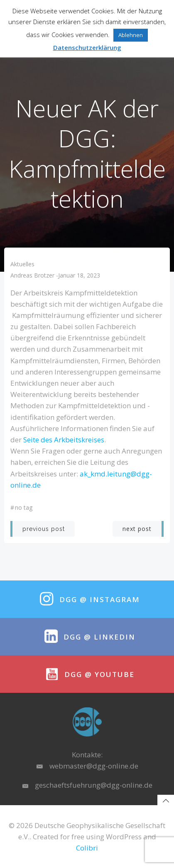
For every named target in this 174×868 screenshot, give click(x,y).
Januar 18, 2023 (79, 275)
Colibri (87, 848)
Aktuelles (22, 264)
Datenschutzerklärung (87, 47)
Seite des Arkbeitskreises (64, 440)
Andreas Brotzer (32, 275)
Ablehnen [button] (131, 35)
